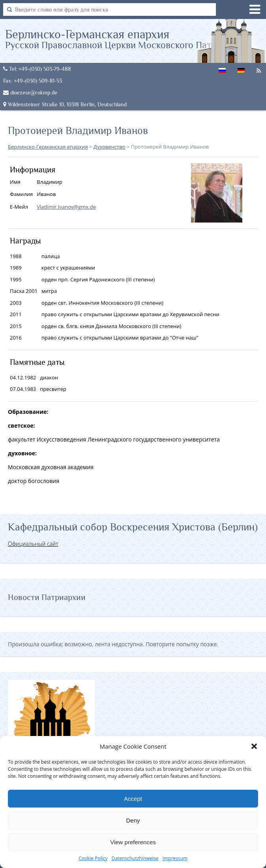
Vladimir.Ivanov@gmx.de (66, 207)
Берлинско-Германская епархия (127, 39)
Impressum (175, 858)
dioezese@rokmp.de (30, 92)
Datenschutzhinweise (135, 858)
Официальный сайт (33, 544)
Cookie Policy (93, 858)
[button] (254, 746)
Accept (133, 799)
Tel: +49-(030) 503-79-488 (37, 69)
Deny (133, 820)
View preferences (133, 842)
